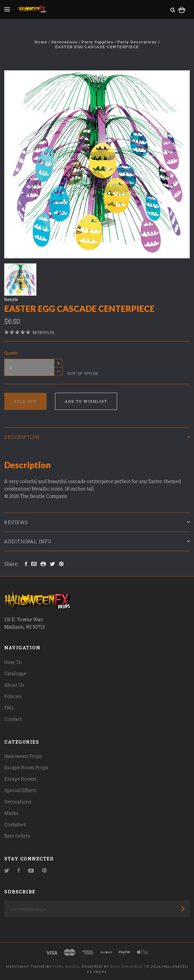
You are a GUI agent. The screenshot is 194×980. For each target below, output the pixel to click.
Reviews (97, 522)
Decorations (18, 802)
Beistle (11, 299)
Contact (13, 719)
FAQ (9, 708)
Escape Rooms (20, 779)
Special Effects (21, 790)
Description (97, 437)
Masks (11, 813)
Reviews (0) (43, 332)
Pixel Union (66, 966)
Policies (13, 696)
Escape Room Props (26, 767)
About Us (14, 685)
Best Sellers (17, 836)
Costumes (15, 824)
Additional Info (97, 541)
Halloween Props (23, 756)
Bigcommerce (127, 966)
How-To (13, 662)
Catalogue (15, 673)
